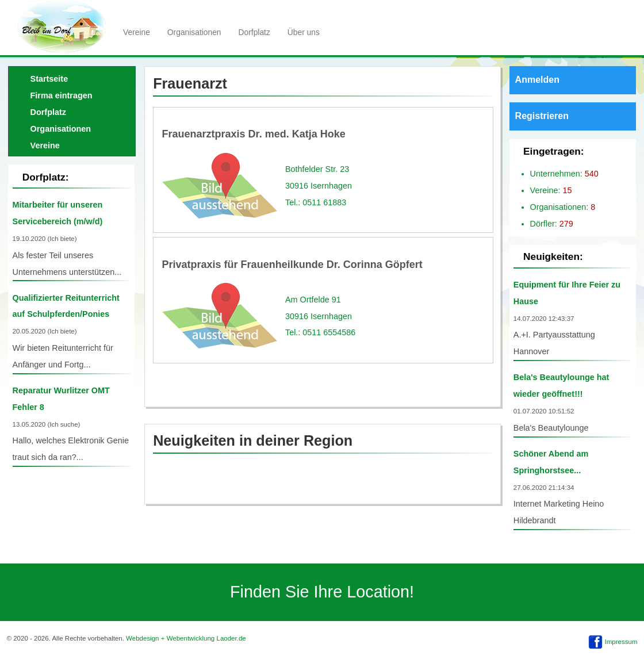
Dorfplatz (254, 32)
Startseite (49, 79)
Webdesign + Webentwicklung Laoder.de (186, 638)
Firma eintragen (62, 95)
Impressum (621, 642)
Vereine (137, 32)
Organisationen (194, 32)
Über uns (304, 32)
